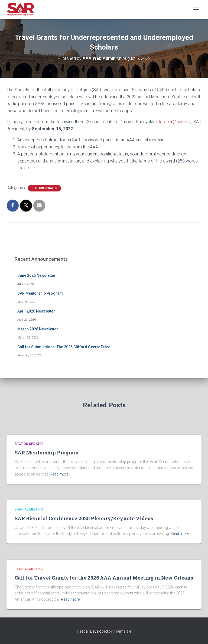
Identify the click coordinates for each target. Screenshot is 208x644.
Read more (59, 474)
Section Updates (44, 188)
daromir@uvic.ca (174, 122)
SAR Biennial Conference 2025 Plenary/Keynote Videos (84, 518)
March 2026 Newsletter (38, 329)
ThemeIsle (122, 631)
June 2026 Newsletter (36, 275)
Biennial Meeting (29, 509)
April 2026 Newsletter (36, 311)
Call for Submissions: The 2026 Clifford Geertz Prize (64, 347)
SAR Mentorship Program (40, 293)
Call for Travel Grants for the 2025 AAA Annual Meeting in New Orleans (104, 578)
